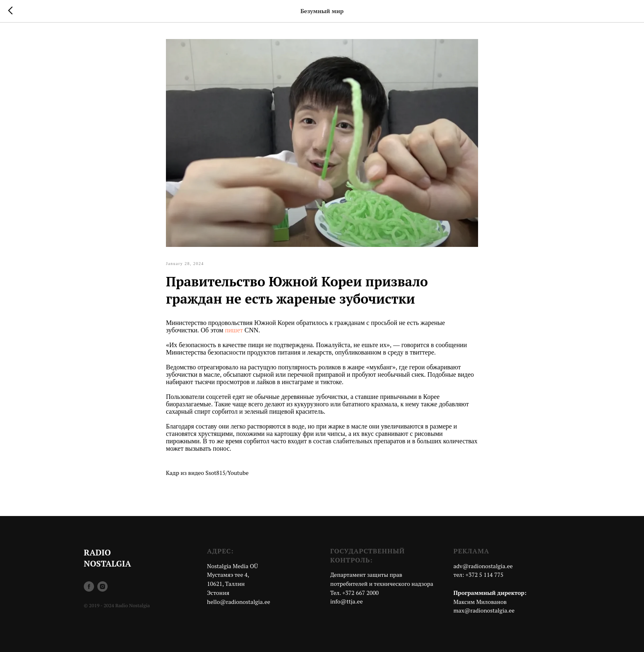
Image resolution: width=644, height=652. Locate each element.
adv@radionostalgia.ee (483, 566)
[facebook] (89, 586)
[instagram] (102, 586)
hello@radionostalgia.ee (239, 602)
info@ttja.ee (346, 601)
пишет (234, 330)
